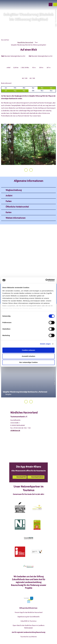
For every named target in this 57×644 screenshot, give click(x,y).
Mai (42, 88)
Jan (6, 88)
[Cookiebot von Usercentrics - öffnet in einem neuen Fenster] (46, 280)
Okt (33, 91)
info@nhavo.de (15, 431)
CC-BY (56, 25)
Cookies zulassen (28, 350)
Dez (51, 91)
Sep (24, 91)
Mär (24, 88)
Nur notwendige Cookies (28, 362)
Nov (42, 91)
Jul (6, 91)
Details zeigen (45, 344)
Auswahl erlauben (28, 356)
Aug (15, 91)
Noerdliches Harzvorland (25, 42)
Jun (51, 88)
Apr (33, 88)
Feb (15, 88)
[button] (35, 4)
